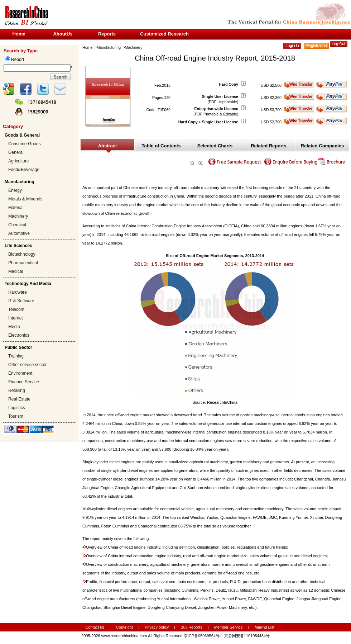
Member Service (229, 627)
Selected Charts (215, 146)
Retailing (17, 390)
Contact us (95, 627)
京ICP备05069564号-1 (203, 636)
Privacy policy (157, 627)
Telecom (16, 309)
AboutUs (63, 34)
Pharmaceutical (23, 263)
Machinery (18, 216)
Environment (20, 373)
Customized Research (164, 34)
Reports (107, 34)
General (16, 152)
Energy (15, 190)
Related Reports (269, 146)
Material (16, 208)
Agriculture (18, 161)
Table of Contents (161, 146)
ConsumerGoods (25, 144)
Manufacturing (109, 47)
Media (14, 327)
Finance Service (24, 382)
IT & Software (21, 301)
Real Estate (19, 399)
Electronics (19, 335)
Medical (16, 271)
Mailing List (265, 627)
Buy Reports (191, 627)
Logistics (17, 408)
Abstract (108, 146)
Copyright (124, 627)
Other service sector (27, 365)
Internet (16, 318)
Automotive (19, 233)
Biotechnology (22, 254)
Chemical (17, 225)
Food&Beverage (24, 170)
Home (19, 34)
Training (16, 356)
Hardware (18, 292)
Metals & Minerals (25, 199)
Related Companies (323, 146)
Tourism (16, 416)
